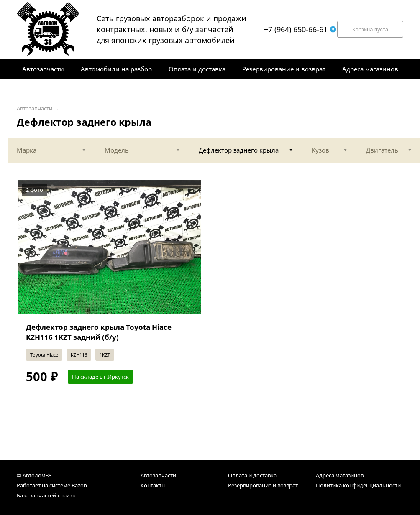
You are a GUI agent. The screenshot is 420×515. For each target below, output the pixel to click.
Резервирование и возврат (263, 485)
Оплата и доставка (252, 475)
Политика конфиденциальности (358, 485)
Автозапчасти (35, 108)
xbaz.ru (67, 495)
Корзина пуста (370, 29)
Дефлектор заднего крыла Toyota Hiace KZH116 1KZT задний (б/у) (99, 332)
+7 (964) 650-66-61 (300, 29)
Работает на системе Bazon (52, 485)
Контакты (153, 485)
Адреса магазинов (340, 475)
